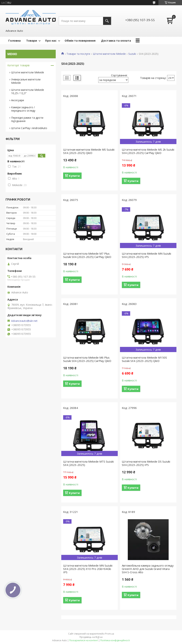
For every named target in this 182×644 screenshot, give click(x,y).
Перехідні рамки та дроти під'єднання (27, 119)
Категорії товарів (18, 65)
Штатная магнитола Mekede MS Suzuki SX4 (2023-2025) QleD (89, 151)
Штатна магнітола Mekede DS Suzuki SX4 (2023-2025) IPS (146, 463)
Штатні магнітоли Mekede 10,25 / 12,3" (28, 91)
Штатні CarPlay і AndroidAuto (29, 128)
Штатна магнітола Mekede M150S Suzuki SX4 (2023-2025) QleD (144, 359)
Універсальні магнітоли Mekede (26, 81)
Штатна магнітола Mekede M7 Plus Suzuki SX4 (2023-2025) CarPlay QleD (87, 255)
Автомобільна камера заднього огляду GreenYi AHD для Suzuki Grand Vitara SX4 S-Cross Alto (148, 569)
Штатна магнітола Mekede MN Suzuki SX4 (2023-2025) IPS (146, 255)
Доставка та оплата (116, 40)
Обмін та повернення (80, 40)
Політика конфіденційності (115, 640)
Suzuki (132, 54)
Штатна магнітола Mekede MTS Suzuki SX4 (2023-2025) (88, 463)
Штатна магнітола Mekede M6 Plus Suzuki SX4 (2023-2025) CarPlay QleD (87, 359)
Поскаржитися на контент (84, 640)
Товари (32, 40)
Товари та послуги (78, 54)
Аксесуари (18, 100)
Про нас (51, 40)
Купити (74, 176)
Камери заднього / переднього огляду (23, 109)
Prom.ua (110, 634)
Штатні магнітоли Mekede (109, 54)
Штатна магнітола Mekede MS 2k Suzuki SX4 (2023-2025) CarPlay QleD (148, 151)
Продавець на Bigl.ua (91, 637)
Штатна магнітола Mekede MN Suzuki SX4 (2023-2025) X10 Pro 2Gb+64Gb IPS (88, 569)
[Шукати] (107, 21)
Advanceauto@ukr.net (24, 321)
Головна (14, 40)
